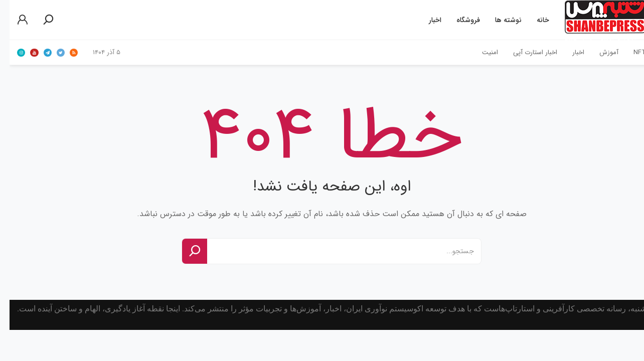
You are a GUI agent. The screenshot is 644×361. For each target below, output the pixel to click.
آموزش (599, 52)
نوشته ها (499, 20)
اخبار (426, 20)
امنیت (480, 52)
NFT (630, 52)
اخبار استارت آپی (526, 52)
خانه (533, 20)
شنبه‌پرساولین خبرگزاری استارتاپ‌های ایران (596, 20)
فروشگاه (459, 20)
